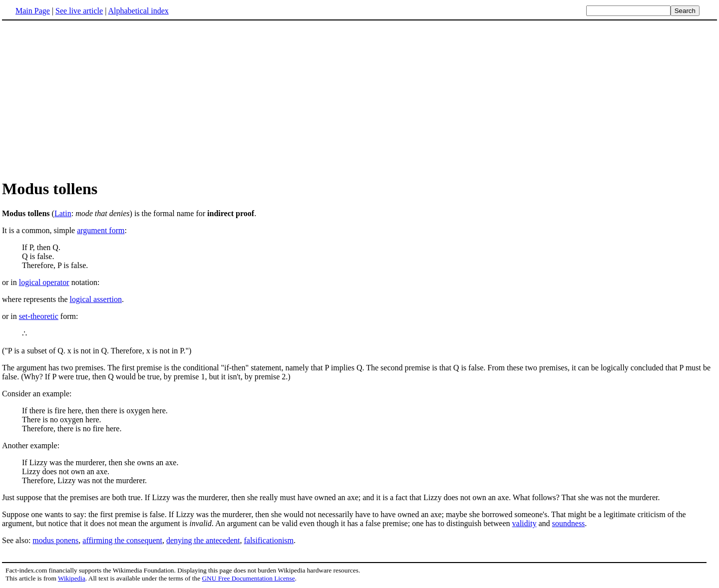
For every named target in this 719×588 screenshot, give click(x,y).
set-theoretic (39, 316)
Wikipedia (72, 578)
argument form (101, 230)
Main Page (33, 11)
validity (525, 523)
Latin (63, 213)
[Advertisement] (86, 99)
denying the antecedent (203, 540)
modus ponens (55, 540)
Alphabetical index (138, 11)
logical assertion (96, 299)
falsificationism (269, 540)
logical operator (44, 282)
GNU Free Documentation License (248, 578)
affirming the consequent (122, 540)
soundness (569, 523)
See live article (79, 11)
